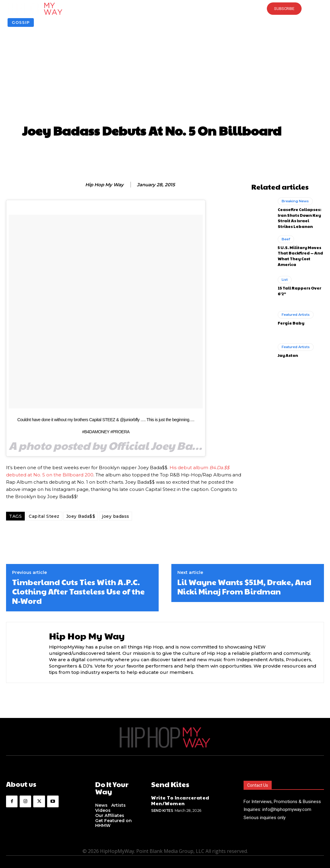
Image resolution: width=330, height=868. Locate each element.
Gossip (21, 22)
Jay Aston (288, 350)
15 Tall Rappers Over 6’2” (298, 286)
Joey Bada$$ (81, 516)
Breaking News (295, 200)
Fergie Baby (290, 318)
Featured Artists (296, 310)
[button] (165, 8)
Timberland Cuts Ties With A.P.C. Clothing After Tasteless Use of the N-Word (78, 591)
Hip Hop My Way (104, 185)
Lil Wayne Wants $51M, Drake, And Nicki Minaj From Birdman (244, 587)
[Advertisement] (165, 77)
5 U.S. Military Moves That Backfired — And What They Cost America (299, 252)
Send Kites (162, 809)
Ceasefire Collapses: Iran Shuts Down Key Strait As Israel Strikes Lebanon (300, 216)
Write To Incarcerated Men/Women (177, 800)
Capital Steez (44, 516)
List (285, 275)
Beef (286, 236)
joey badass (116, 516)
